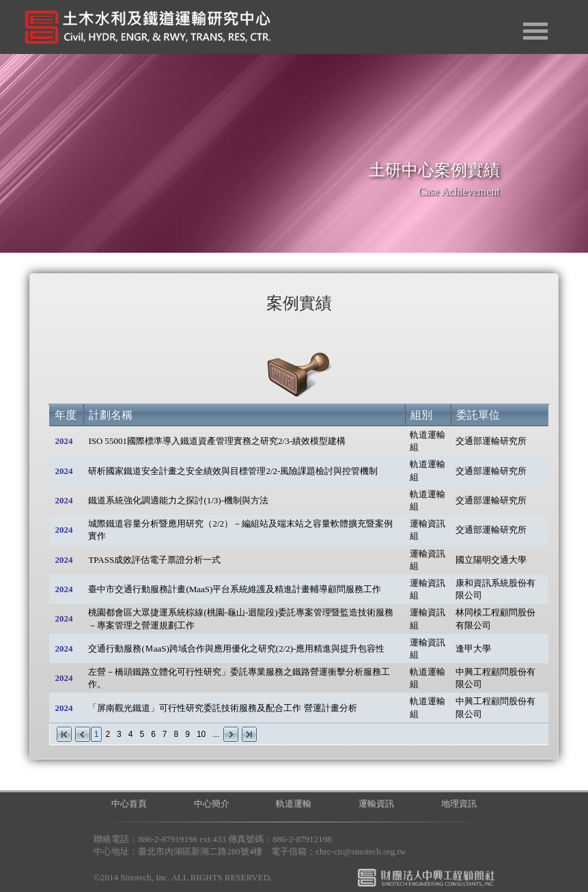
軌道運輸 (294, 804)
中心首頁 (129, 804)
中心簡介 (212, 804)
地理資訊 (459, 804)
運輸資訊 (376, 804)
